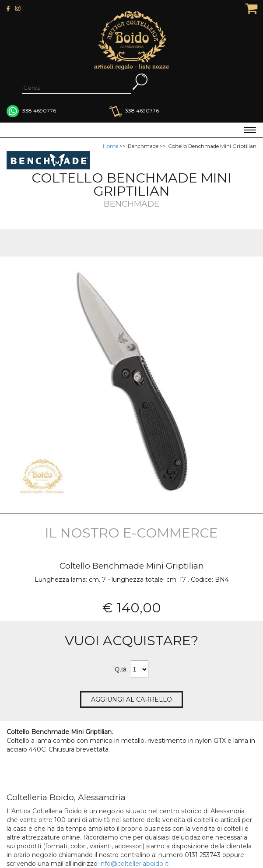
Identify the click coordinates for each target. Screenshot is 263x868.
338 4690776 (134, 111)
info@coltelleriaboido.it (134, 864)
